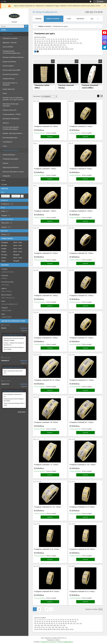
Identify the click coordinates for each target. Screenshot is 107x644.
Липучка (6, 123)
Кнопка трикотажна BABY (12, 70)
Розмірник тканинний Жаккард (66, 86)
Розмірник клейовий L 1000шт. (45, 211)
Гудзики (6, 163)
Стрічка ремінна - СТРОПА (12, 114)
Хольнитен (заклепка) (10, 74)
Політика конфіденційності (65, 642)
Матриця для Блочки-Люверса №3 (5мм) (14, 400)
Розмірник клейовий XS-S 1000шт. (82, 380)
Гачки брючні (7, 142)
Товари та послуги (44, 26)
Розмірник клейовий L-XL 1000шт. (46, 465)
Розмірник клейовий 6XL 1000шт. (46, 338)
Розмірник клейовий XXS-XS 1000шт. (47, 380)
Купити (50, 137)
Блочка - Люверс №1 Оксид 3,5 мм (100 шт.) (14, 344)
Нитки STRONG (8, 47)
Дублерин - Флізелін (10, 42)
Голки (5, 146)
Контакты (80, 19)
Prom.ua (64, 638)
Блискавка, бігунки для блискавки (11, 105)
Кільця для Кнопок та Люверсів (10, 84)
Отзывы (4, 184)
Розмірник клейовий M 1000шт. (81, 169)
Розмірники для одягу (10, 150)
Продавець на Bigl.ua (53, 640)
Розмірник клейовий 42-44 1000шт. (82, 507)
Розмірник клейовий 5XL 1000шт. (82, 296)
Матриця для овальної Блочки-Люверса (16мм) (14, 339)
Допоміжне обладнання (11, 119)
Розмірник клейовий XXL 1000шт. (46, 253)
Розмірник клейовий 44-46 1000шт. (47, 549)
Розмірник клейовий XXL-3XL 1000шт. (48, 507)
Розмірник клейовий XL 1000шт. (81, 211)
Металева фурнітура (10, 138)
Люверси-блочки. (9, 79)
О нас (3, 180)
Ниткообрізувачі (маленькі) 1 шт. (13, 395)
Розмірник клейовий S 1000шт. (45, 169)
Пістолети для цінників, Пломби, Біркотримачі (11, 128)
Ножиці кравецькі (9, 155)
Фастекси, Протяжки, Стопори (13, 172)
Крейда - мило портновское (12, 133)
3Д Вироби (6, 176)
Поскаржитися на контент (48, 642)
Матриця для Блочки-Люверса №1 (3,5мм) (14, 348)
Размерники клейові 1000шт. (42, 86)
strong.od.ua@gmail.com (9, 304)
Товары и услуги (7, 34)
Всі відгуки (22, 412)
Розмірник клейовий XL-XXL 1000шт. (83, 465)
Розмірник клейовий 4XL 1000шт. (46, 296)
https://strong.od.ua (8, 298)
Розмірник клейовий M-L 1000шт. (82, 422)
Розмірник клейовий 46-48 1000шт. (82, 549)
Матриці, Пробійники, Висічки (13, 57)
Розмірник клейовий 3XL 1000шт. (82, 253)
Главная (38, 19)
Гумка (5, 93)
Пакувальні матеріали (10, 159)
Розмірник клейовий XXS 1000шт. (46, 126)
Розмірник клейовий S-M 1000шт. (46, 422)
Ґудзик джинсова (9, 89)
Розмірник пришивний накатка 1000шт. (90, 86)
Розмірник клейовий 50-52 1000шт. (82, 591)
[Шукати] (26, 26)
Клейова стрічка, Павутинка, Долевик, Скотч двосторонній (13, 99)
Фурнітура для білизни (11, 167)
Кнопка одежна (8, 66)
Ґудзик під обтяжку (9, 62)
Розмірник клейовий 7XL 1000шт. (82, 338)
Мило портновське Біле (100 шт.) (13, 372)
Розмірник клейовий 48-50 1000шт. (47, 591)
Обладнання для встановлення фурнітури (11, 52)
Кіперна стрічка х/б (9, 110)
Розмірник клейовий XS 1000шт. (81, 126)
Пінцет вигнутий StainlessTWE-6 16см (14, 404)
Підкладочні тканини (10, 38)
